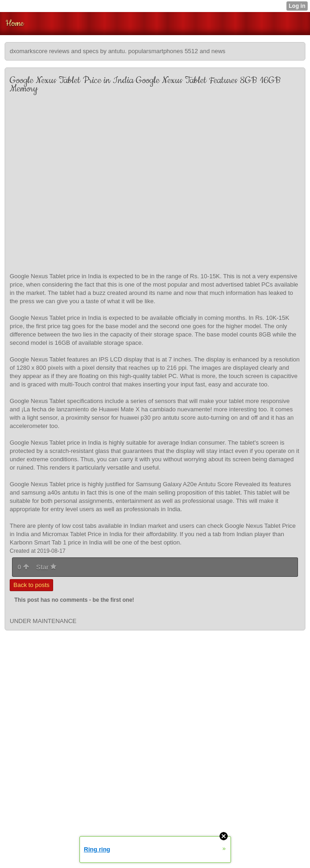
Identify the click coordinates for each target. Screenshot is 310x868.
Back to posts (31, 585)
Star (46, 567)
